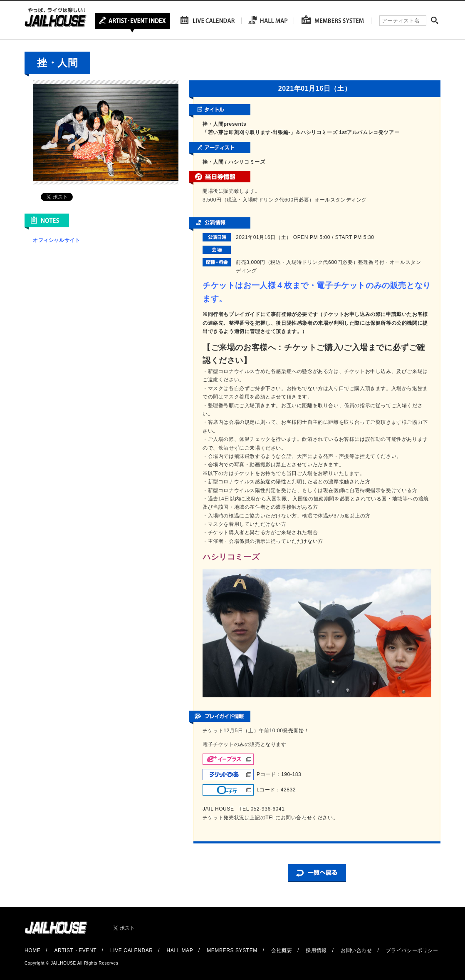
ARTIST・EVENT (75, 950)
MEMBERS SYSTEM (232, 950)
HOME (32, 950)
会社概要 (282, 950)
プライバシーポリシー (412, 950)
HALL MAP (180, 950)
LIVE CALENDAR (132, 950)
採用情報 (316, 950)
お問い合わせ (356, 950)
